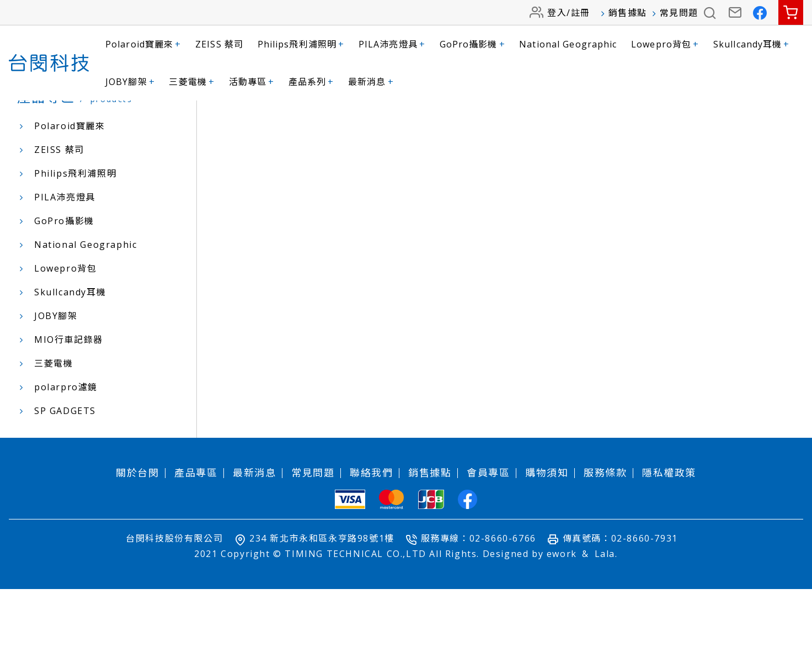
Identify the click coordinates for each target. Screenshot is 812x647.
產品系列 (311, 82)
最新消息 (371, 82)
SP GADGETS (65, 469)
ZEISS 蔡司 (219, 44)
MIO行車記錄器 (69, 397)
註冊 (581, 13)
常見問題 (679, 13)
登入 (557, 13)
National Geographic (568, 44)
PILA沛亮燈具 (392, 44)
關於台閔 (137, 531)
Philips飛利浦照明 (301, 44)
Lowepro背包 (665, 44)
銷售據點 (628, 13)
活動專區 (252, 82)
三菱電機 (192, 82)
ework (562, 612)
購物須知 (547, 531)
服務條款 (605, 531)
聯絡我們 (371, 531)
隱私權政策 (669, 531)
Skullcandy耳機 (752, 44)
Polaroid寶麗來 (143, 44)
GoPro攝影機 (472, 44)
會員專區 (488, 531)
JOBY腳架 (130, 82)
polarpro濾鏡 (66, 445)
